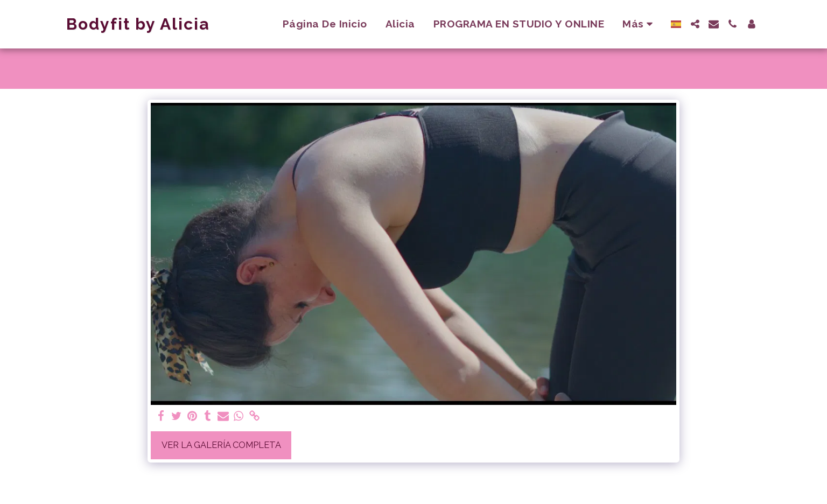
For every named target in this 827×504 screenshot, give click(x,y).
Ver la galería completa (221, 445)
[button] (695, 24)
